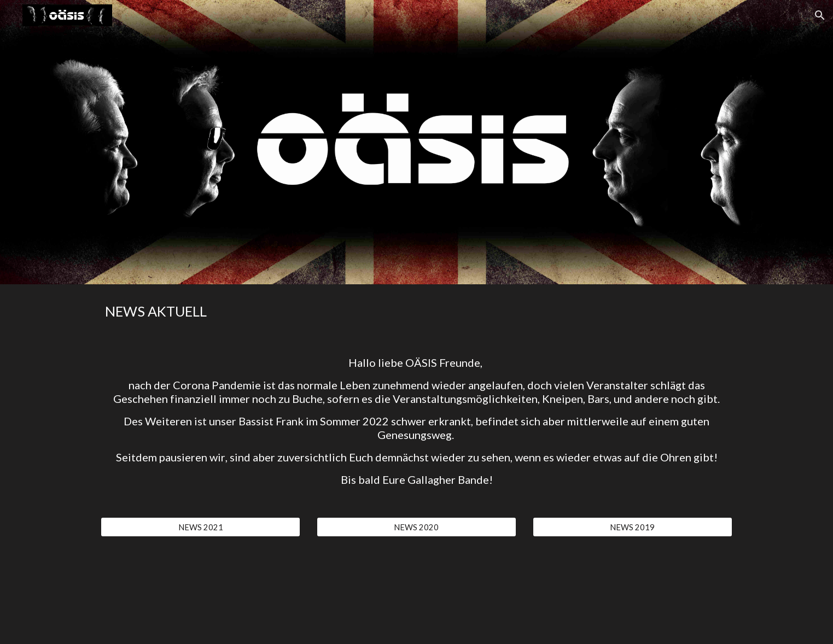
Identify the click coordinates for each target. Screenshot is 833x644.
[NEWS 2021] (200, 527)
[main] (416, 311)
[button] (820, 15)
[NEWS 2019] (633, 527)
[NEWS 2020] (416, 527)
